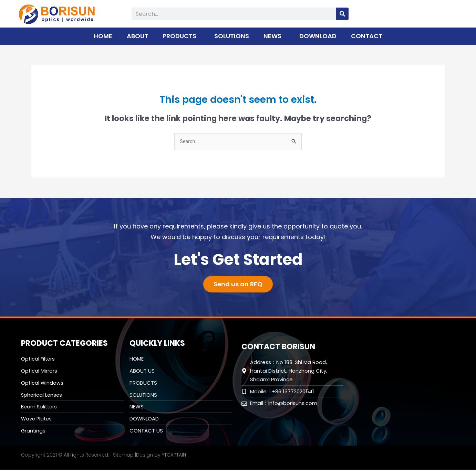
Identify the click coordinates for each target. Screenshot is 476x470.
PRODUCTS (181, 36)
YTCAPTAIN (174, 455)
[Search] (342, 14)
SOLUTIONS (232, 36)
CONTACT (367, 36)
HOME (103, 36)
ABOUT (137, 36)
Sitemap (123, 455)
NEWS (274, 36)
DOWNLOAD (318, 36)
